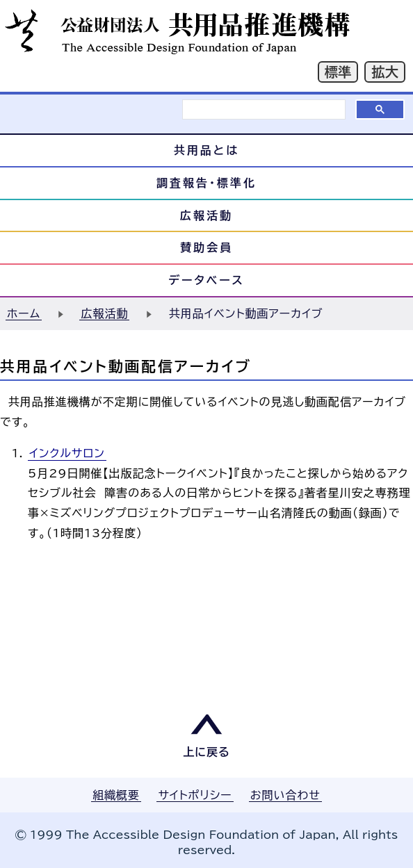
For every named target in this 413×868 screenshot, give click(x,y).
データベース (206, 280)
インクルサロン (67, 453)
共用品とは (206, 150)
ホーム (24, 313)
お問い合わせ (285, 795)
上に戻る (206, 752)
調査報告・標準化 (206, 183)
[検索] (264, 109)
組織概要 (116, 795)
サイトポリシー (195, 795)
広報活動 (206, 215)
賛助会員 (206, 247)
